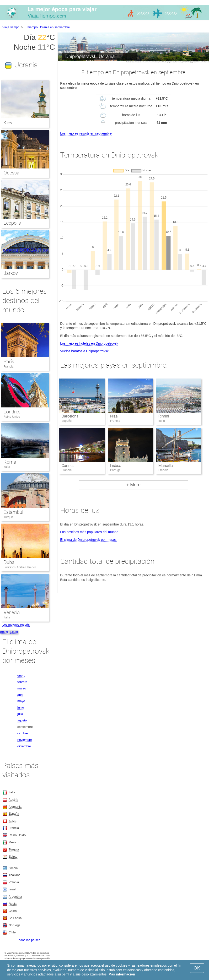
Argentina (15, 896)
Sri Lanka (15, 918)
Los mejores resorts (16, 625)
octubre (23, 733)
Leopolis (12, 223)
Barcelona (70, 416)
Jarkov (11, 273)
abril (20, 695)
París (9, 362)
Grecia (13, 868)
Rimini (164, 416)
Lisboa (116, 466)
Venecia (12, 612)
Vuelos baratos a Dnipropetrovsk (84, 351)
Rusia (13, 904)
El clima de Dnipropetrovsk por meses (88, 540)
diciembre (24, 746)
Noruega (15, 925)
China (13, 911)
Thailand (15, 875)
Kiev (8, 123)
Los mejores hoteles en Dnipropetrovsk (89, 343)
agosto (22, 720)
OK (197, 968)
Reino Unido (12, 417)
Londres (12, 412)
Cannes (68, 466)
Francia (9, 366)
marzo (22, 688)
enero (21, 675)
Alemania (15, 807)
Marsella (166, 466)
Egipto (13, 857)
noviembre (25, 740)
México (13, 842)
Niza (114, 416)
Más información (122, 974)
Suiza (13, 821)
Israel (12, 889)
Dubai (10, 562)
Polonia (14, 882)
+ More (134, 485)
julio (20, 714)
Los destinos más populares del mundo (89, 532)
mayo (21, 701)
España (14, 814)
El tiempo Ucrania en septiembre (47, 27)
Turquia (9, 517)
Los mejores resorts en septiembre (86, 133)
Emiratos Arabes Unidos (20, 567)
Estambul (13, 512)
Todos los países (29, 940)
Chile (12, 932)
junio (21, 707)
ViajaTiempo (11, 27)
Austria (13, 799)
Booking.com (9, 632)
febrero (22, 682)
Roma (10, 462)
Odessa (11, 173)
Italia (7, 467)
